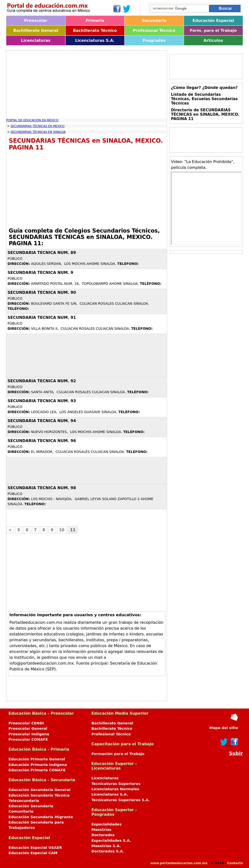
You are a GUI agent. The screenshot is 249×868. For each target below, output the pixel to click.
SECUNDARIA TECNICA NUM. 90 (42, 292)
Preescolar (36, 21)
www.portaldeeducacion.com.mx (179, 863)
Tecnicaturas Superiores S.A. (121, 800)
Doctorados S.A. (108, 851)
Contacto (235, 863)
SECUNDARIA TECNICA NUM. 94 (42, 421)
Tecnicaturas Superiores (116, 784)
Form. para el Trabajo (213, 30)
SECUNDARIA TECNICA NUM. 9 (40, 273)
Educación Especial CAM (33, 853)
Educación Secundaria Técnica (39, 795)
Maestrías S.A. (106, 846)
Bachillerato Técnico (95, 30)
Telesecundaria (24, 801)
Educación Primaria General (37, 759)
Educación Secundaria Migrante (41, 817)
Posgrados (154, 40)
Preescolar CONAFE (28, 739)
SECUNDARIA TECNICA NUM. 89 (42, 253)
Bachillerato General (36, 30)
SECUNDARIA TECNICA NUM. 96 (42, 441)
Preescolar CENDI (26, 723)
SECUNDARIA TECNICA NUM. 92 (42, 381)
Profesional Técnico (154, 30)
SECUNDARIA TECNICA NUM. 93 (42, 401)
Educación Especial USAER (35, 848)
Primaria (95, 21)
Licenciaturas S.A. (95, 40)
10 (62, 530)
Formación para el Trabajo (118, 754)
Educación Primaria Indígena (38, 765)
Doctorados (103, 835)
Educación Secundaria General (40, 790)
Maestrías (101, 830)
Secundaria (154, 21)
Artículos (213, 40)
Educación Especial (213, 21)
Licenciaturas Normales (115, 789)
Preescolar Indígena (29, 734)
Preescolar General (28, 729)
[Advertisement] (87, 85)
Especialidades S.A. (111, 841)
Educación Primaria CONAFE (37, 770)
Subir (236, 753)
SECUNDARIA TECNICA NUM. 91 (42, 317)
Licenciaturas (36, 40)
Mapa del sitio (224, 728)
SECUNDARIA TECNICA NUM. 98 (42, 488)
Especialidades (107, 824)
